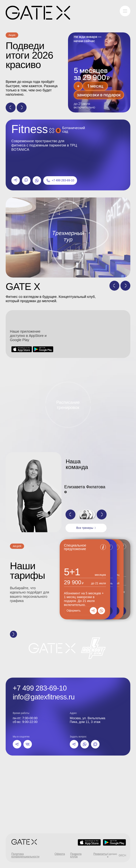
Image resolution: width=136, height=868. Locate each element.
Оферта (60, 854)
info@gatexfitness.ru (44, 697)
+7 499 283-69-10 (40, 688)
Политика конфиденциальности (25, 855)
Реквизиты (100, 854)
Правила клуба (76, 855)
